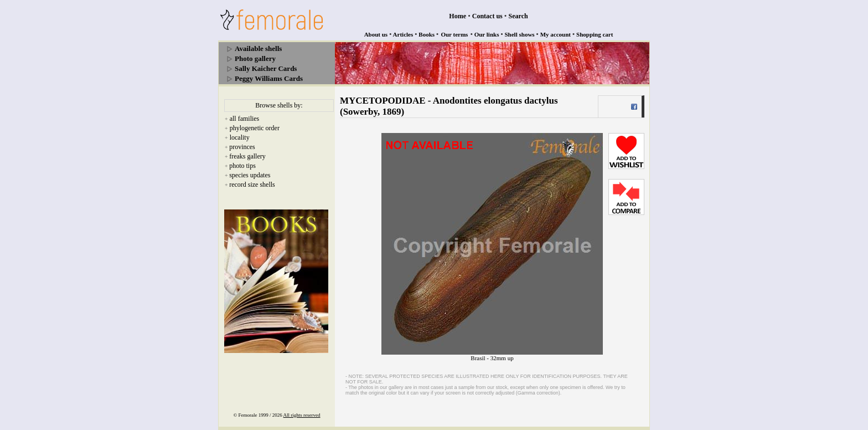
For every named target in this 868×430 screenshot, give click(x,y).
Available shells (258, 48)
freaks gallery (247, 156)
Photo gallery (255, 58)
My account (556, 34)
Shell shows (520, 34)
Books (427, 34)
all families (245, 119)
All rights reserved (302, 415)
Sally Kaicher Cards (266, 68)
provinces (242, 147)
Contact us (487, 16)
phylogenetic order (255, 128)
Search (518, 16)
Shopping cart (595, 34)
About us (376, 34)
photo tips (242, 166)
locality (240, 137)
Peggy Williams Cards (269, 78)
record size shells (252, 185)
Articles (403, 34)
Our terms (454, 34)
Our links (487, 34)
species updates (250, 175)
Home (458, 16)
